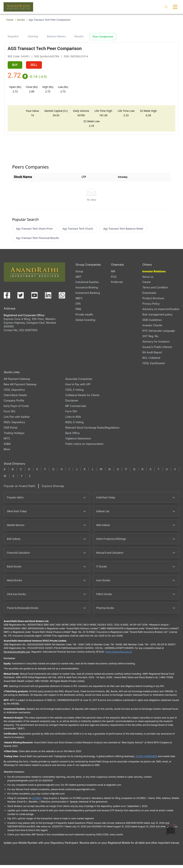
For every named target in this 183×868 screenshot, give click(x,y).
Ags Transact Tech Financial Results (38, 241)
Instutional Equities (87, 285)
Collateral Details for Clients (82, 398)
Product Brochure (153, 301)
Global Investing (86, 323)
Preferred (117, 285)
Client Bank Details (15, 398)
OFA (78, 307)
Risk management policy (157, 317)
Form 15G (10, 414)
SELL (34, 65)
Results (79, 36)
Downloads (149, 296)
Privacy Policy (151, 307)
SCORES (36, 801)
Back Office (73, 436)
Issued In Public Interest (157, 350)
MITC (7, 441)
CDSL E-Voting (74, 393)
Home (10, 20)
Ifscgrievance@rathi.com (17, 655)
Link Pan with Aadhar (17, 420)
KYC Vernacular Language (159, 334)
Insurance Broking (87, 290)
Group (79, 274)
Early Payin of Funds (16, 409)
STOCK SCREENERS (146, 759)
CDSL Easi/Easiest (154, 366)
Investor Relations (154, 274)
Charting (33, 36)
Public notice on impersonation (84, 447)
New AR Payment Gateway (20, 387)
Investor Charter (152, 328)
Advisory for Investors (156, 344)
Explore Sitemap (53, 489)
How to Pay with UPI (78, 387)
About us (148, 280)
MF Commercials (76, 409)
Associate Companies (79, 382)
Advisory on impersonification (161, 312)
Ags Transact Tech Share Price (34, 232)
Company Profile (14, 403)
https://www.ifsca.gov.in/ (119, 655)
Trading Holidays (14, 436)
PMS (78, 312)
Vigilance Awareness (78, 441)
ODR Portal (10, 431)
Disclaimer (72, 403)
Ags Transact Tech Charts (78, 232)
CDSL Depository (14, 393)
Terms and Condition (155, 290)
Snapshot (13, 36)
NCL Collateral (151, 361)
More (7, 452)
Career (147, 285)
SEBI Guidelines (152, 323)
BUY (15, 65)
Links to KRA (73, 420)
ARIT (78, 280)
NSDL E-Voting (74, 425)
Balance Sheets (56, 36)
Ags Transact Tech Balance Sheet (123, 232)
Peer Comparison (103, 37)
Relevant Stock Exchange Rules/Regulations (92, 431)
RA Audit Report (152, 355)
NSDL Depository (14, 425)
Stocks (21, 20)
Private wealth (84, 317)
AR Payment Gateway (17, 382)
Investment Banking (88, 296)
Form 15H (71, 414)
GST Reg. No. (151, 339)
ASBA (7, 447)
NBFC (79, 301)
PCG (114, 280)
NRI (113, 274)
